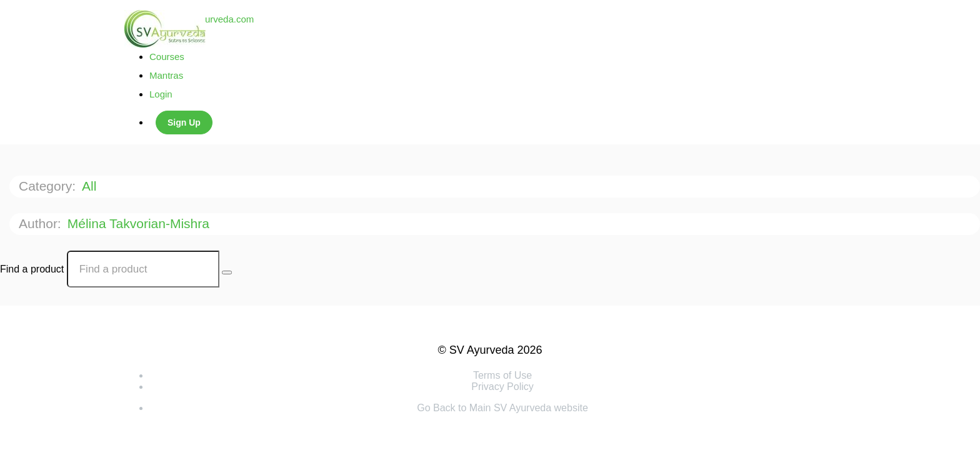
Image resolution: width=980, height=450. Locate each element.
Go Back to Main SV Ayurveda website (502, 408)
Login (161, 94)
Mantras (166, 75)
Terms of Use (502, 375)
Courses (167, 57)
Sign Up (184, 122)
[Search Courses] (227, 272)
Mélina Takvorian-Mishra (140, 223)
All (91, 186)
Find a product (32, 269)
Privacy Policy (502, 387)
